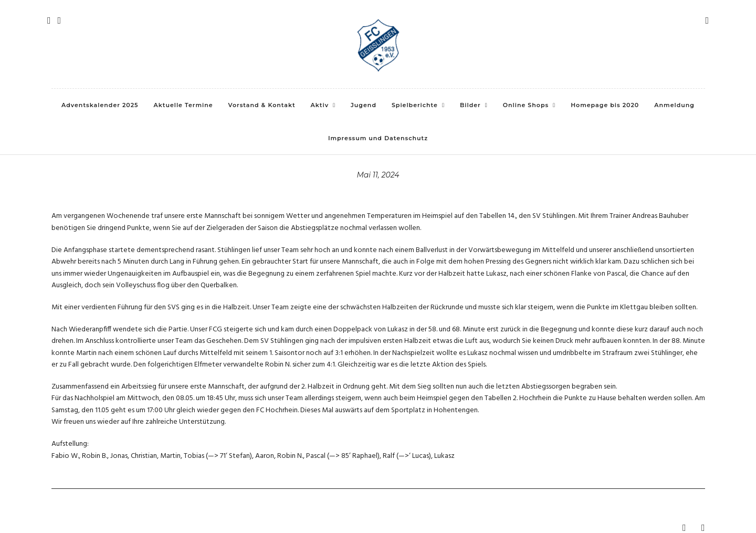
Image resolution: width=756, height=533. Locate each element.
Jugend (364, 105)
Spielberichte (415, 105)
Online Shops (526, 105)
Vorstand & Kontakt (262, 105)
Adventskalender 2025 (100, 105)
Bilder (470, 105)
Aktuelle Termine (183, 105)
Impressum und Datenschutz (378, 138)
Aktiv (320, 105)
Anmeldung (674, 105)
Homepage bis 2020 (605, 105)
